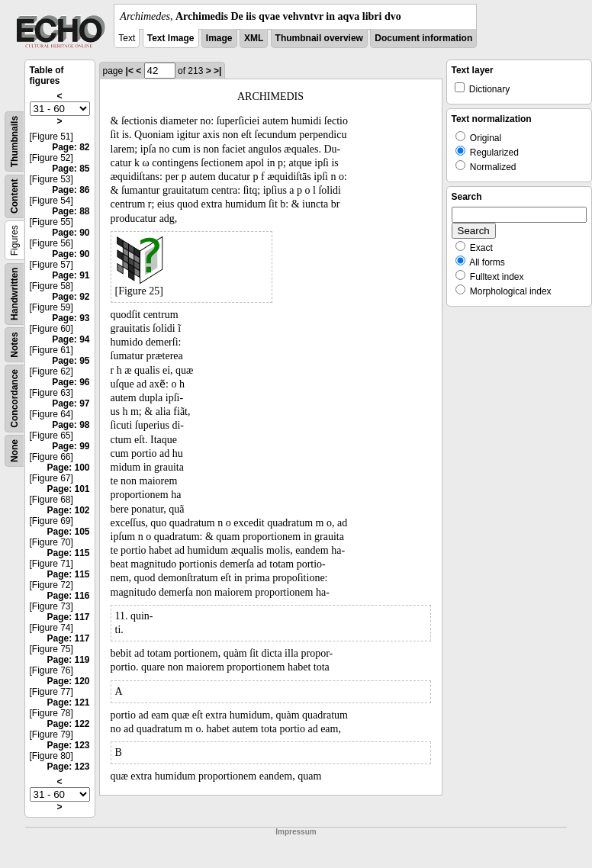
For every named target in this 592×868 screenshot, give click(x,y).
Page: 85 (71, 169)
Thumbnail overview (319, 38)
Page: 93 (71, 318)
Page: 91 (71, 275)
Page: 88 (71, 211)
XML (254, 38)
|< (130, 71)
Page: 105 (68, 532)
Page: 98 (71, 425)
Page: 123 (68, 745)
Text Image (171, 38)
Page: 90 (71, 233)
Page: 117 (68, 617)
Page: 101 (68, 489)
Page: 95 (71, 361)
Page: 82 (71, 147)
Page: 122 (68, 724)
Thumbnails (14, 141)
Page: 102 (68, 510)
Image (219, 38)
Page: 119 (68, 660)
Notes (14, 344)
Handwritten (14, 294)
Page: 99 (71, 446)
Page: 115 (68, 553)
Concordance (14, 399)
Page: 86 (71, 190)
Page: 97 (71, 403)
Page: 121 (68, 702)
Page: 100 (68, 468)
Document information (423, 38)
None (14, 451)
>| (217, 71)
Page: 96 (71, 382)
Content (14, 196)
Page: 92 (71, 297)
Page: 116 (68, 596)
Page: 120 (68, 681)
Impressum (296, 832)
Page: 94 (71, 339)
